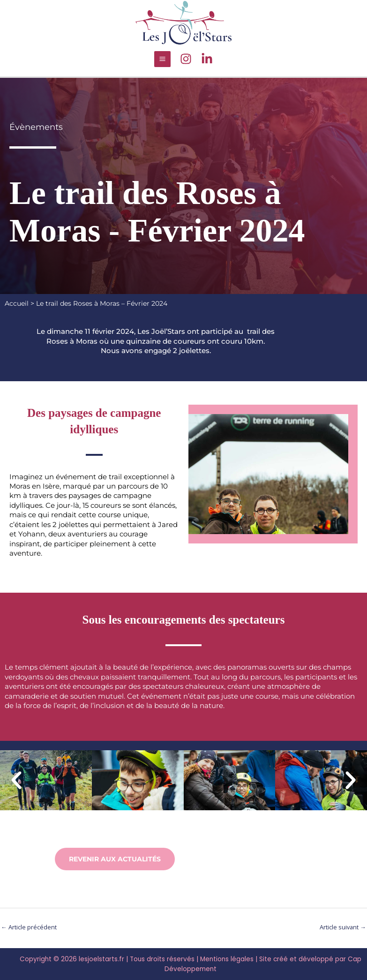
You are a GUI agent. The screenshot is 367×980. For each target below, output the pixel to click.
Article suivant (343, 926)
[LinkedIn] (207, 58)
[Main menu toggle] (162, 58)
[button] (16, 779)
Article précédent (29, 926)
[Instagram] (186, 58)
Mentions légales (227, 958)
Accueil (17, 302)
